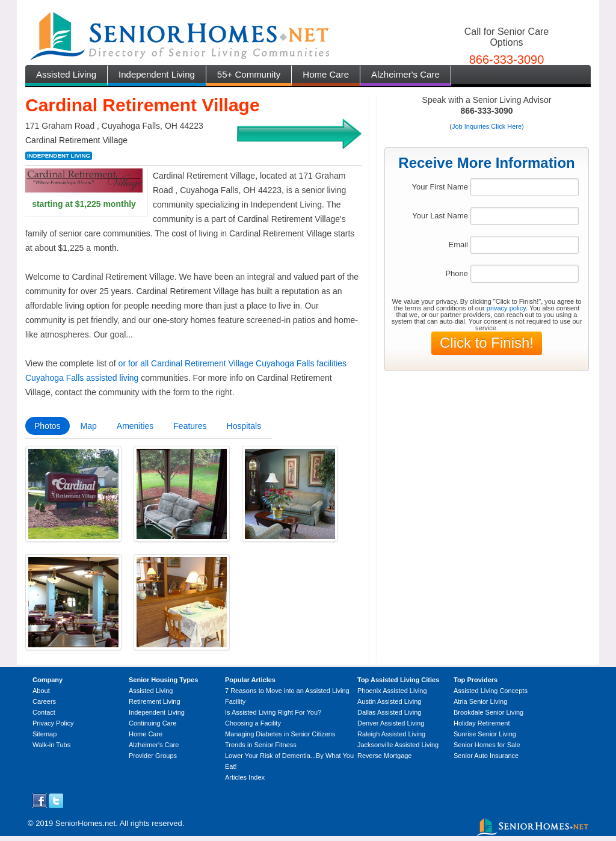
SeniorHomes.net (85, 823)
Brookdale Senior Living (488, 712)
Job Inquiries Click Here (487, 126)
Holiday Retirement (482, 723)
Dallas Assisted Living (389, 712)
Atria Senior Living (480, 701)
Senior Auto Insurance (486, 756)
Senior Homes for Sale (487, 745)
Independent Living (157, 74)
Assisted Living (66, 74)
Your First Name (440, 187)
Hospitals (244, 426)
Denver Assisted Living (391, 723)
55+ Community (249, 74)
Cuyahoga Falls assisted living (82, 378)
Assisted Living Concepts (491, 691)
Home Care (326, 74)
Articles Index (245, 777)
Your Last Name (440, 216)
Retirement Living (155, 701)
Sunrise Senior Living (485, 734)
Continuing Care (153, 723)
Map (89, 426)
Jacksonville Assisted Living (398, 745)
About (41, 691)
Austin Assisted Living (389, 701)
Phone (457, 273)
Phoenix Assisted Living (392, 691)
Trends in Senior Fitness (261, 745)
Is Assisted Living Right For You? (273, 712)
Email (458, 245)
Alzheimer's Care (405, 74)
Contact (44, 712)
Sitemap (45, 734)
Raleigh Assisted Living (391, 734)
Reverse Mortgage (385, 756)
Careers (44, 701)
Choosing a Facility (253, 723)
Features (190, 426)
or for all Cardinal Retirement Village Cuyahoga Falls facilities (233, 363)
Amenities (135, 426)
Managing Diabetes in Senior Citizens (280, 734)
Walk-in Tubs (51, 745)
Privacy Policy (53, 723)
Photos (48, 426)
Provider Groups (153, 756)
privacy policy (506, 308)
